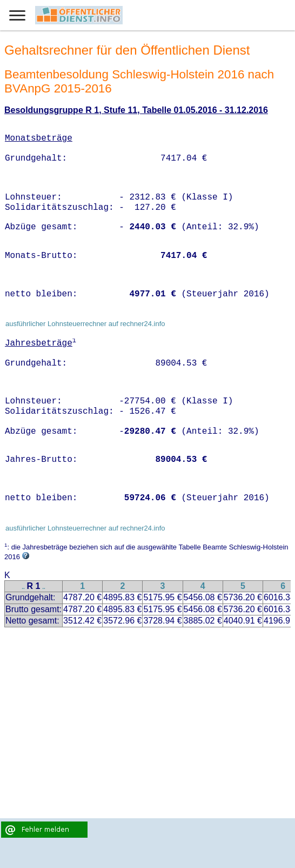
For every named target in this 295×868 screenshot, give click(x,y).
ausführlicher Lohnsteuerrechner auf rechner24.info (85, 324)
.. (23, 587)
